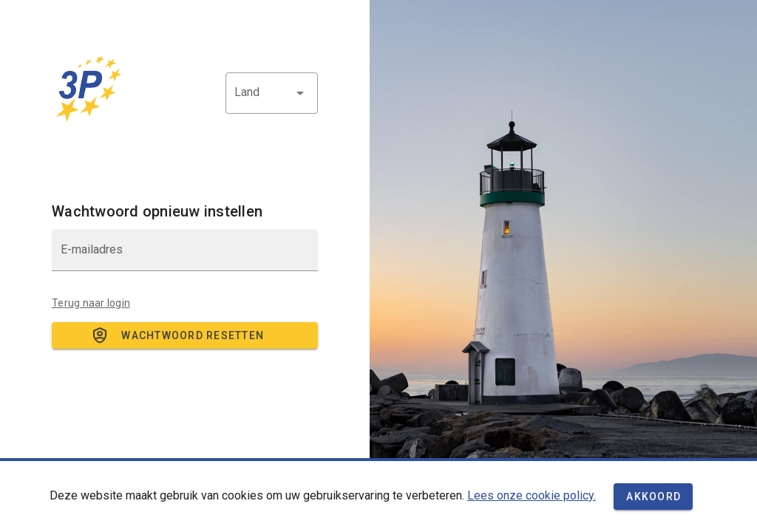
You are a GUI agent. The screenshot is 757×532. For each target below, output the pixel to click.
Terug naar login (91, 303)
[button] (272, 93)
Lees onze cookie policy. (532, 495)
